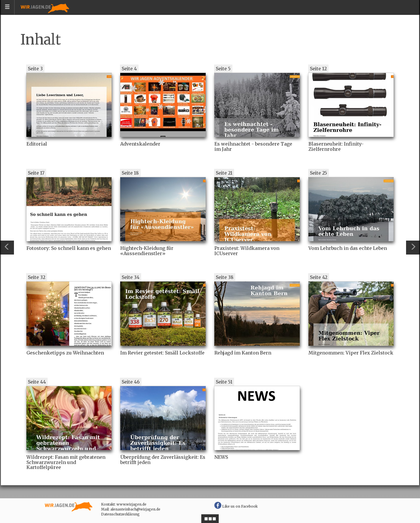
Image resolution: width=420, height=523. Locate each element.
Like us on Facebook (236, 506)
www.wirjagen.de (131, 504)
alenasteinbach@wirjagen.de (135, 509)
